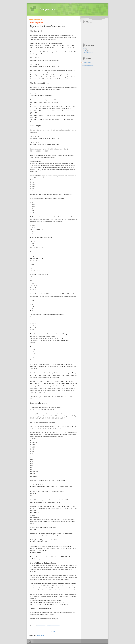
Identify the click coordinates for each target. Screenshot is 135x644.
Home (53, 631)
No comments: (55, 625)
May (86, 51)
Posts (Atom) (41, 635)
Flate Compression (36, 23)
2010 (85, 49)
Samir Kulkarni (87, 62)
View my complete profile (88, 65)
